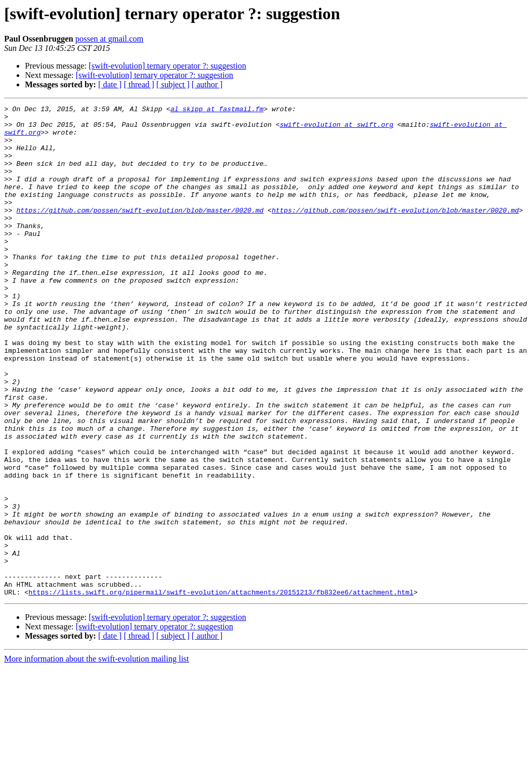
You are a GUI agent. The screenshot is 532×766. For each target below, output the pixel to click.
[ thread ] (139, 84)
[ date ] (110, 84)
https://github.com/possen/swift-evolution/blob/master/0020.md (140, 232)
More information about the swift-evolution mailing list (97, 757)
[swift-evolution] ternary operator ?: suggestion (168, 66)
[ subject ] (173, 84)
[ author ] (207, 84)
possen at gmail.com (109, 39)
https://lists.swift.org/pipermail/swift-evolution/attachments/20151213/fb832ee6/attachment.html (221, 690)
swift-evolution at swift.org (336, 129)
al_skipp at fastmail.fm (217, 110)
